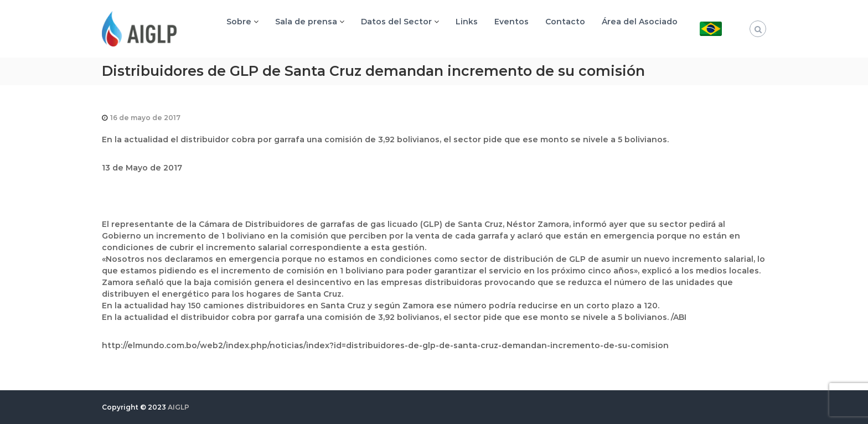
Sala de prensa (306, 22)
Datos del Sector (396, 22)
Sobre (239, 22)
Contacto (565, 22)
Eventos (512, 22)
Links (467, 22)
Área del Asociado (640, 22)
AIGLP (179, 407)
